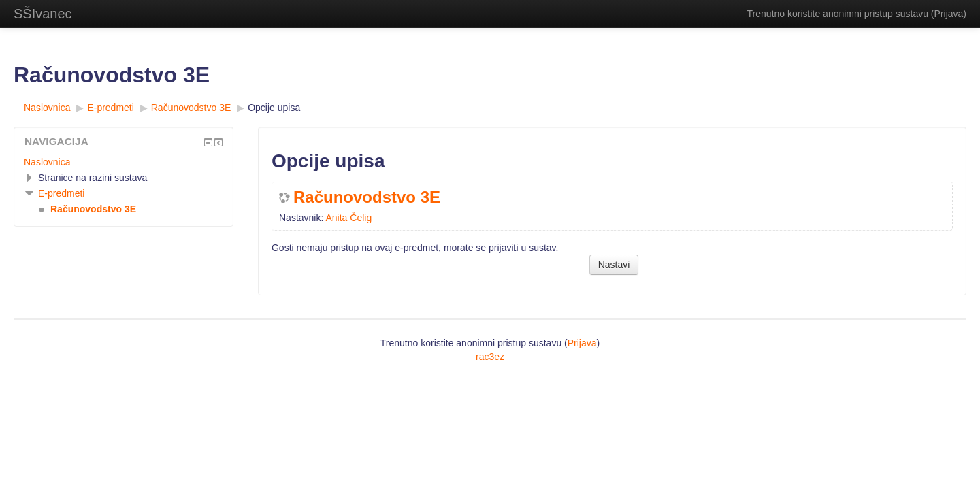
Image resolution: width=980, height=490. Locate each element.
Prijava (949, 14)
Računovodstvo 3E (367, 197)
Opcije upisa (274, 108)
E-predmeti (61, 193)
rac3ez (490, 357)
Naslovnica (47, 162)
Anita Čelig (348, 218)
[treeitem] (124, 162)
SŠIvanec (43, 14)
